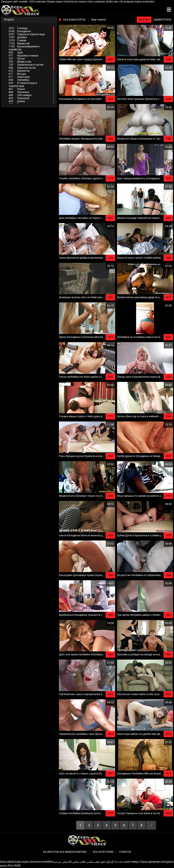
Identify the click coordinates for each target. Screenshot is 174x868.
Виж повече (99, 20)
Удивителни (162, 20)
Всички (144, 20)
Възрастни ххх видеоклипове (65, 852)
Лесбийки (19, 80)
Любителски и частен (26, 65)
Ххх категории (103, 852)
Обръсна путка (22, 68)
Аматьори (19, 77)
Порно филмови (150, 862)
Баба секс (113, 2)
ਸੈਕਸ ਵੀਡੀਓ (14, 866)
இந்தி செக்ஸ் (115, 862)
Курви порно (55, 2)
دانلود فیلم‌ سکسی (96, 862)
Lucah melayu (131, 862)
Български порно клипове (137, 2)
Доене (17, 101)
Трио (16, 52)
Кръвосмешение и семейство (24, 48)
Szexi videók (7, 862)
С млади (18, 28)
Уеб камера (20, 95)
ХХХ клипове (38, 2)
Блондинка (20, 31)
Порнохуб (19, 98)
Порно (17, 89)
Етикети (125, 852)
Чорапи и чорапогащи (27, 34)
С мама (17, 40)
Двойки (18, 37)
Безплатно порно (76, 2)
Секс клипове (97, 2)
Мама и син (20, 62)
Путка (17, 59)
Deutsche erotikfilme (42, 862)
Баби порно (22, 862)
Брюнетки (19, 71)
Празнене (19, 92)
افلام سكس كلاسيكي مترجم (70, 862)
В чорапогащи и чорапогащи (23, 84)
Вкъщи (17, 74)
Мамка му (19, 43)
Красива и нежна (23, 56)
